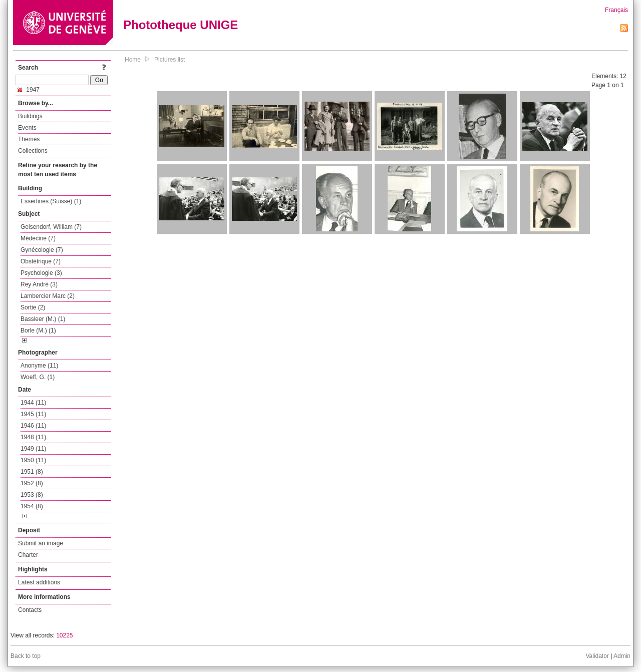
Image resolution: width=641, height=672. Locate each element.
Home (133, 60)
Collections (33, 151)
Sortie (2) (33, 307)
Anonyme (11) (39, 366)
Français (616, 10)
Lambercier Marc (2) (48, 296)
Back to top (26, 656)
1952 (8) (32, 483)
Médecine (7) (38, 238)
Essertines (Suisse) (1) (51, 201)
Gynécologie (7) (42, 250)
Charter (28, 555)
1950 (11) (33, 460)
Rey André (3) (39, 284)
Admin (622, 656)
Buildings (30, 116)
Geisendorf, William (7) (51, 227)
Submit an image (41, 543)
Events (27, 128)
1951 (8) (32, 472)
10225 (64, 635)
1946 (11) (33, 426)
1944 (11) (33, 403)
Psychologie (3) (41, 273)
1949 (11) (33, 449)
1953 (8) (32, 495)
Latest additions (39, 582)
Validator (597, 656)
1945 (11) (33, 414)
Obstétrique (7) (41, 261)
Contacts (30, 610)
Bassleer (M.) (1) (43, 319)
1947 (29, 90)
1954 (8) (32, 506)
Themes (29, 139)
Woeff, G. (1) (38, 377)
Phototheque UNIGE (181, 25)
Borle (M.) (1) (38, 330)
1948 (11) (33, 437)
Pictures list (170, 60)
